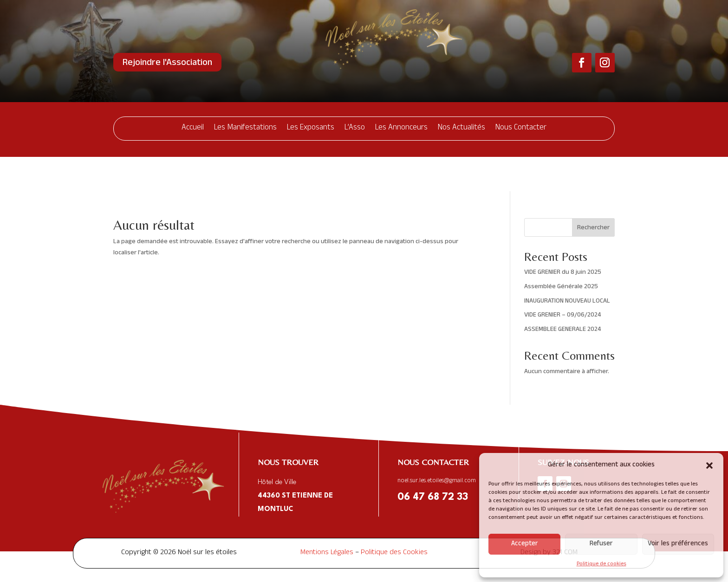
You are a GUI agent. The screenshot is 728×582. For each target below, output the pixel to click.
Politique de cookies (601, 564)
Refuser (601, 544)
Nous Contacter (521, 128)
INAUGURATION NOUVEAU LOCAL (567, 267)
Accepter (525, 544)
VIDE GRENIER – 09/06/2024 (562, 281)
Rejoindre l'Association (167, 64)
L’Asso (355, 128)
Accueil (193, 128)
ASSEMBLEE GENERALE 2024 (562, 295)
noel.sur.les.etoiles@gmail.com (437, 447)
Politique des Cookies (394, 519)
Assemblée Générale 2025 (561, 253)
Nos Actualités (461, 128)
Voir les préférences (678, 544)
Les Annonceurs (401, 128)
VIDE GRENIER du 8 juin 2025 (563, 238)
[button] (709, 466)
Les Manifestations (245, 128)
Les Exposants (311, 128)
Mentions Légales (327, 519)
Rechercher (593, 194)
